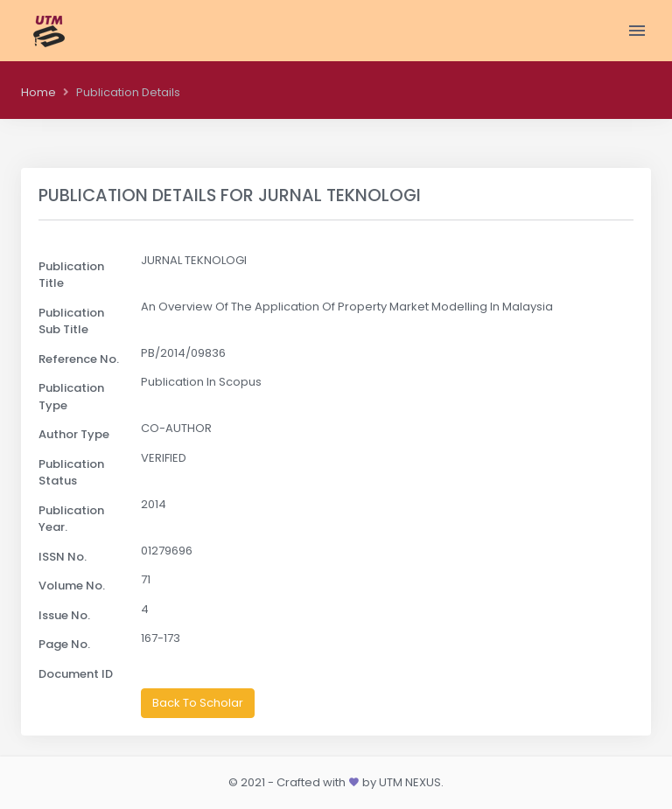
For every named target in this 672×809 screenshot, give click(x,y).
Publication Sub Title (71, 321)
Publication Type (71, 397)
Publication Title (71, 275)
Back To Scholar (198, 703)
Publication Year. (71, 519)
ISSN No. (63, 557)
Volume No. (72, 586)
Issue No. (64, 615)
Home (38, 92)
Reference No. (79, 359)
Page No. (64, 644)
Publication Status (71, 473)
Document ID (76, 674)
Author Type (74, 434)
